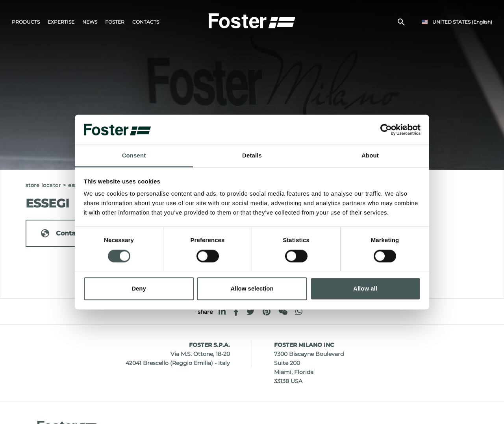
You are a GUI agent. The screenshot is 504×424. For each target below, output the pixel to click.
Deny (139, 289)
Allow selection (252, 289)
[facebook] (236, 312)
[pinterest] (267, 312)
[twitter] (251, 312)
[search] (401, 22)
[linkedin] (222, 312)
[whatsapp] (299, 312)
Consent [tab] (134, 156)
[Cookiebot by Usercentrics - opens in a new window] (386, 130)
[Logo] (252, 20)
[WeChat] (283, 312)
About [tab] (370, 156)
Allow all (365, 289)
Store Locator (43, 185)
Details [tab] (252, 156)
